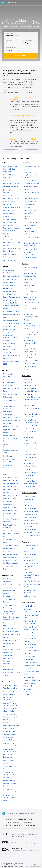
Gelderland (26, 163)
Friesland (5, 474)
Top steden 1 (29, 825)
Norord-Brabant (8, 575)
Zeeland (5, 163)
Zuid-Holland (27, 376)
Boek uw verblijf (20, 56)
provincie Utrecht (28, 602)
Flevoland (25, 542)
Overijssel (25, 264)
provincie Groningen (29, 493)
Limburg (5, 267)
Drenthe (5, 370)
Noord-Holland (7, 682)
